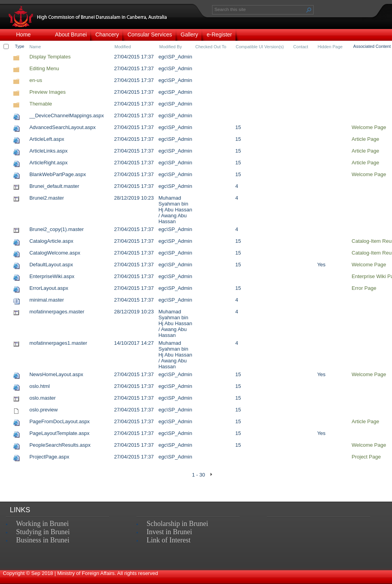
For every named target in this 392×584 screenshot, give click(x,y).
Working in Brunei (43, 524)
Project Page (366, 457)
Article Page (365, 139)
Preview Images (47, 92)
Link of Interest (169, 540)
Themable (41, 104)
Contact (301, 47)
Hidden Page (330, 47)
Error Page (364, 288)
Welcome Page (369, 127)
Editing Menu (44, 68)
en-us (36, 80)
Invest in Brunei (169, 532)
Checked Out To (211, 47)
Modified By (171, 47)
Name (35, 47)
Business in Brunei (43, 540)
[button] (309, 10)
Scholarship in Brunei (177, 524)
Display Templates (50, 57)
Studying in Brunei (43, 532)
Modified (123, 47)
